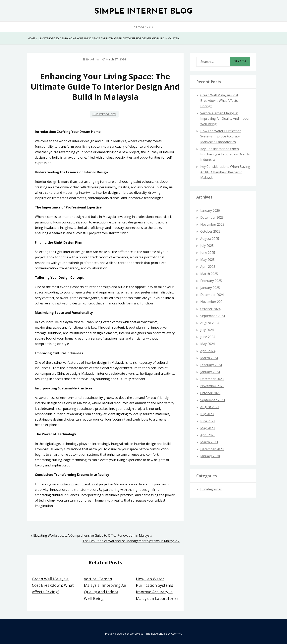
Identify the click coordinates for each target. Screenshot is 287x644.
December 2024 (212, 295)
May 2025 (207, 260)
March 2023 (209, 442)
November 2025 (212, 224)
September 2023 (213, 400)
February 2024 (211, 365)
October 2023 (210, 393)
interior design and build (80, 484)
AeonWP (176, 634)
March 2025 (209, 274)
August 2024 (210, 323)
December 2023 (212, 379)
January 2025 (210, 288)
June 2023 (208, 421)
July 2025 (207, 246)
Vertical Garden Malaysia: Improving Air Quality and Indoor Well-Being (225, 119)
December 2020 (212, 449)
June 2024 (208, 337)
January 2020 (210, 456)
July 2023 (207, 414)
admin (94, 59)
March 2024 (209, 358)
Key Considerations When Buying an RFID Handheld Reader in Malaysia (225, 172)
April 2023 (208, 435)
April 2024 (208, 351)
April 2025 (208, 267)
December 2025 (212, 217)
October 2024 (210, 309)
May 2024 (207, 344)
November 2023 (212, 386)
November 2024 (212, 302)
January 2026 (210, 210)
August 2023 (210, 407)
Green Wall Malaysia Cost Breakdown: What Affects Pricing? (53, 585)
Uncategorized (104, 114)
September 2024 (213, 316)
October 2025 (210, 231)
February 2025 (211, 281)
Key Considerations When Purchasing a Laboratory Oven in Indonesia (225, 154)
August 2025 (210, 239)
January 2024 (210, 372)
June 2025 (208, 253)
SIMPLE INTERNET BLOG (144, 12)
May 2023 (207, 428)
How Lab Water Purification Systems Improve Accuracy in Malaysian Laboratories (222, 136)
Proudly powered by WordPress (124, 634)
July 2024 (207, 330)
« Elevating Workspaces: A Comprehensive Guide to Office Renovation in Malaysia (91, 535)
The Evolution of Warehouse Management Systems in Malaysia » (131, 541)
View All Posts (144, 27)
